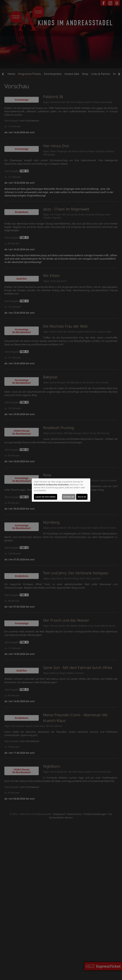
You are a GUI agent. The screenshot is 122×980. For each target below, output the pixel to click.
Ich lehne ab (69, 497)
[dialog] (61, 490)
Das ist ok (82, 497)
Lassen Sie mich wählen (46, 497)
